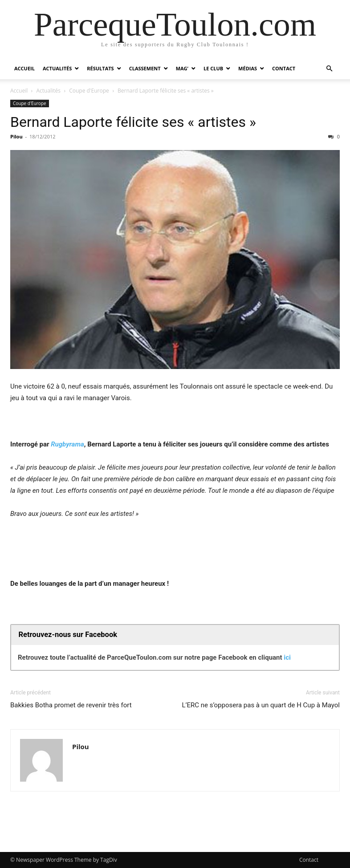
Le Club (213, 68)
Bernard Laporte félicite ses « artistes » (133, 122)
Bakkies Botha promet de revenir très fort (71, 705)
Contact (284, 68)
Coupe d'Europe (89, 91)
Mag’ (182, 68)
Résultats (100, 68)
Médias (248, 68)
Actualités (57, 68)
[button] (329, 69)
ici (287, 657)
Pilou (16, 136)
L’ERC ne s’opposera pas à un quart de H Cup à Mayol (261, 705)
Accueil (24, 68)
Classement (145, 68)
